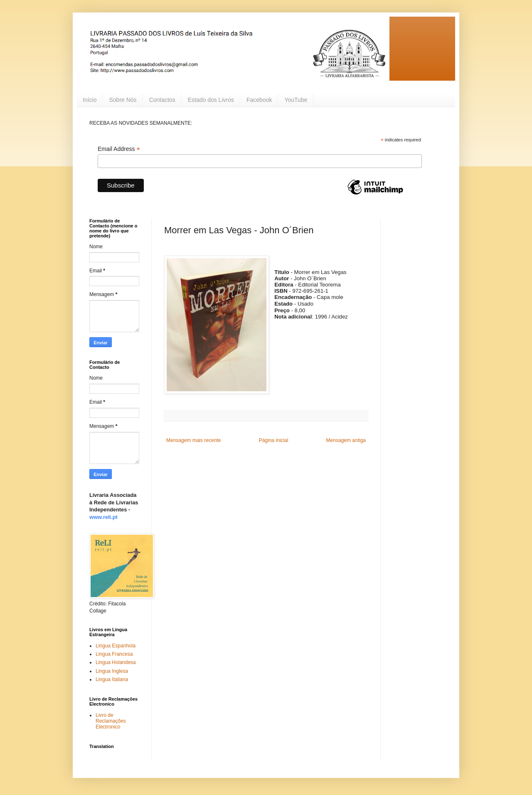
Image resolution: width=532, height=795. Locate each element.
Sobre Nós (123, 100)
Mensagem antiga (346, 440)
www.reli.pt (103, 517)
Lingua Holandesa (116, 662)
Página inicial (274, 440)
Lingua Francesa (114, 654)
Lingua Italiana (112, 679)
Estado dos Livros (211, 100)
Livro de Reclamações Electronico (111, 721)
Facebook (259, 100)
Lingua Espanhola (116, 646)
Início (90, 100)
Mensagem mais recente (193, 440)
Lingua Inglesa (112, 671)
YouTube (296, 100)
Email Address (119, 149)
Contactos (162, 100)
